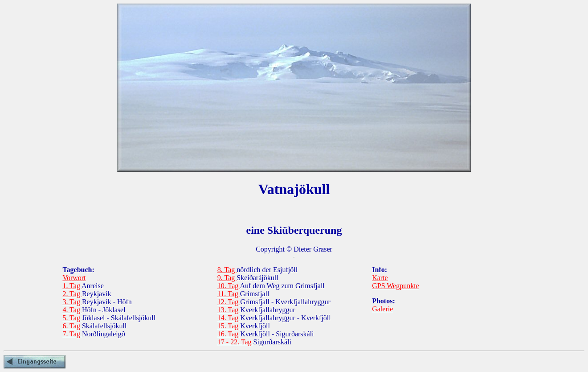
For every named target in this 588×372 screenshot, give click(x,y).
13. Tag (229, 310)
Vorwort (74, 278)
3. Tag (72, 302)
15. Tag (229, 326)
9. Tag (227, 278)
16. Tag (229, 334)
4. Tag (72, 310)
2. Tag (72, 294)
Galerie (382, 309)
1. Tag (72, 286)
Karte (380, 278)
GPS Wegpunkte (396, 286)
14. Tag (229, 318)
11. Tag (229, 294)
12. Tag (229, 302)
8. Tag (227, 270)
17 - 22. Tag (235, 342)
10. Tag (229, 286)
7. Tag (72, 334)
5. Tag (72, 318)
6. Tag (72, 326)
